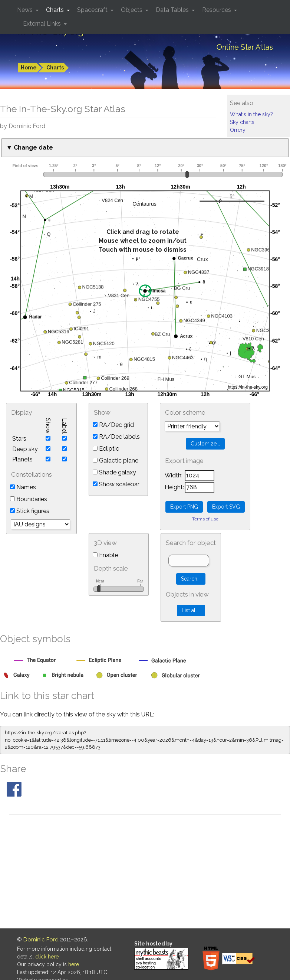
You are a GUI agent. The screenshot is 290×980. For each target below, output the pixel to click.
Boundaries (29, 499)
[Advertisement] (145, 873)
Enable (105, 555)
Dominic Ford (41, 940)
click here (47, 957)
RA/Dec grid (113, 425)
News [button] (26, 10)
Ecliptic (106, 449)
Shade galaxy (114, 472)
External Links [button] (43, 24)
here (74, 964)
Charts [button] (56, 10)
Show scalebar (116, 484)
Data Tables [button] (173, 10)
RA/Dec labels (116, 437)
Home (29, 68)
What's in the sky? (251, 114)
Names (23, 487)
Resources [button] (217, 10)
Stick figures (30, 511)
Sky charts (242, 122)
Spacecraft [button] (93, 10)
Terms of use (205, 519)
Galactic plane (116, 460)
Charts (55, 68)
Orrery (238, 130)
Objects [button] (132, 10)
